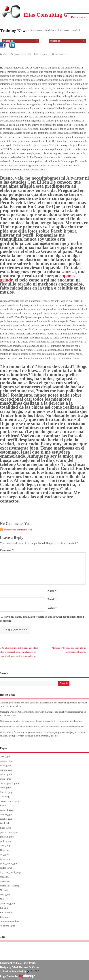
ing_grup (4, 854)
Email (52, 599)
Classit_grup (6, 792)
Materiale (5, 881)
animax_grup (6, 761)
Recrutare (5, 917)
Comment (7, 550)
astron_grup (6, 774)
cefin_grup (5, 788)
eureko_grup (6, 819)
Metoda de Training (10, 886)
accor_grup (6, 757)
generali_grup (7, 837)
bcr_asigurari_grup (9, 783)
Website (52, 608)
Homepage (5, 850)
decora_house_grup (10, 801)
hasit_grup (5, 845)
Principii (4, 908)
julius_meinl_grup (9, 863)
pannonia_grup (7, 903)
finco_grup (5, 828)
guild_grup (5, 841)
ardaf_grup (5, 765)
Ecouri (3, 805)
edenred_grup (7, 810)
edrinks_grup (6, 814)
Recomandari (7, 912)
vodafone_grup (7, 926)
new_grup (5, 895)
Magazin (4, 877)
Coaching (5, 797)
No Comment (61, 54)
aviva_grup (6, 779)
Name (52, 591)
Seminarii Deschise (10, 921)
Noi (2, 899)
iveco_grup (6, 859)
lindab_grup (6, 868)
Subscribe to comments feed (18, 530)
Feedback (5, 823)
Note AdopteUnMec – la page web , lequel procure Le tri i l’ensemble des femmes (41, 721)
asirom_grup (6, 770)
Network (4, 890)
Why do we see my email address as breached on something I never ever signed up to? (43, 727)
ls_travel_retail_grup (10, 872)
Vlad (5, 54)
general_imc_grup (9, 832)
